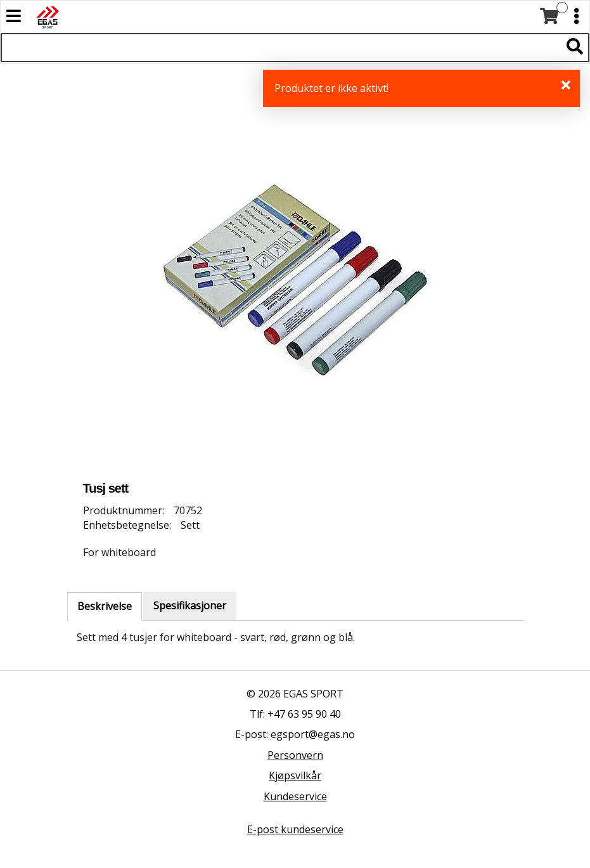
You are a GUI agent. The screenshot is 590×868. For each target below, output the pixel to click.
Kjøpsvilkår (295, 775)
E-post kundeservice (295, 829)
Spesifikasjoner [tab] (190, 606)
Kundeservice (295, 796)
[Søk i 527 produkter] (281, 48)
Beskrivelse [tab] (105, 606)
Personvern (295, 755)
